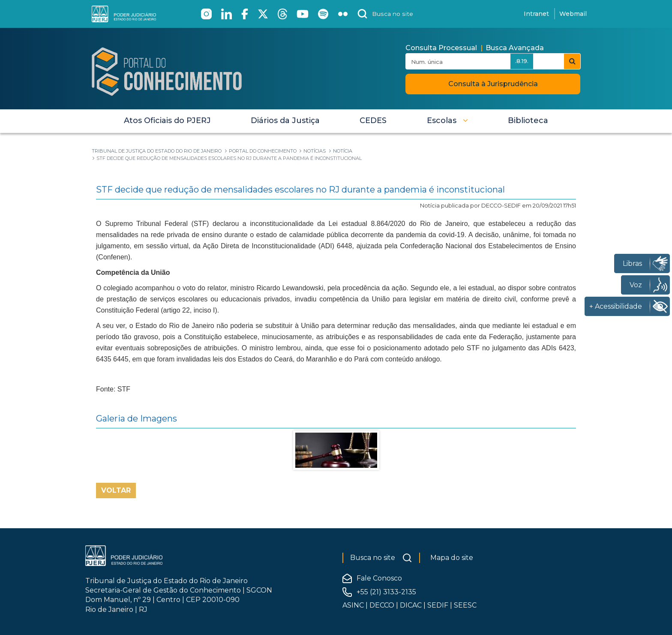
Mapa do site (452, 558)
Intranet (536, 14)
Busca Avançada (515, 48)
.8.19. (522, 61)
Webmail (573, 14)
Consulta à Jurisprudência (493, 84)
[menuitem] (167, 120)
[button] (447, 120)
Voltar (116, 490)
